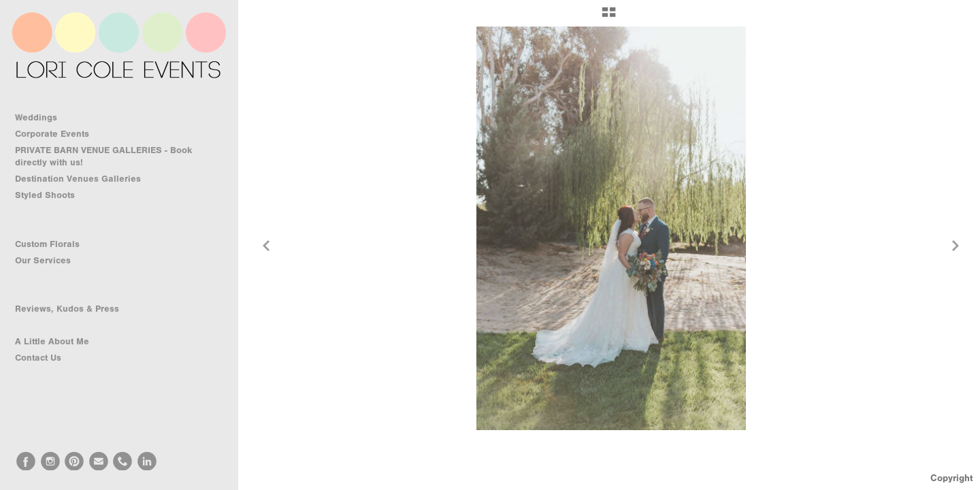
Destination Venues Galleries (84, 179)
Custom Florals (53, 244)
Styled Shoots (51, 195)
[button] (609, 17)
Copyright (952, 478)
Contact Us (38, 358)
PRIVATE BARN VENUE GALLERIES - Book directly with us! (103, 156)
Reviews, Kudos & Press (67, 309)
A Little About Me (52, 341)
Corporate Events (58, 134)
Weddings (42, 118)
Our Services (49, 261)
